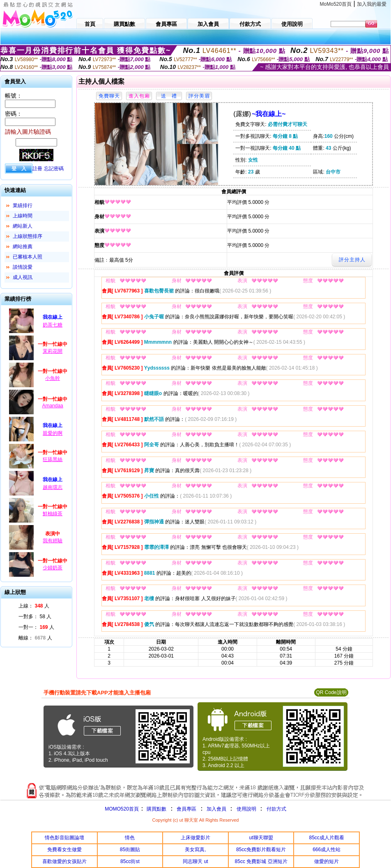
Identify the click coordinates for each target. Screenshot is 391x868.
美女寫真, (195, 850)
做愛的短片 (327, 861)
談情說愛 (23, 267)
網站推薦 (23, 247)
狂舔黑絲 (53, 459)
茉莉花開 (53, 351)
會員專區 (186, 809)
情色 (130, 838)
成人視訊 (23, 277)
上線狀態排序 (28, 236)
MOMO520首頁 (122, 809)
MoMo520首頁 (336, 4)
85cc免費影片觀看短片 (261, 850)
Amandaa (52, 406)
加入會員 (216, 809)
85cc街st (130, 861)
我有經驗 (53, 541)
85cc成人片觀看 (327, 838)
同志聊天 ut (195, 861)
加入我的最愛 (372, 4)
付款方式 (276, 809)
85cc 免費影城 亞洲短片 (261, 861)
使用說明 (246, 809)
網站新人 (23, 226)
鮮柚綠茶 (53, 514)
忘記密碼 (54, 169)
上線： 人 (34, 606)
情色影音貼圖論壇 (64, 838)
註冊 (37, 169)
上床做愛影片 (195, 838)
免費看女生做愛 (64, 850)
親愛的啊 (53, 433)
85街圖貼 (130, 850)
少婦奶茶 (53, 568)
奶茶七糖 (53, 325)
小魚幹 (53, 378)
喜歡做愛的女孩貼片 (64, 861)
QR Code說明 (331, 692)
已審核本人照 (28, 257)
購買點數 (156, 809)
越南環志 (53, 487)
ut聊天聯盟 (261, 838)
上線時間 (23, 216)
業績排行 (23, 206)
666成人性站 (327, 850)
